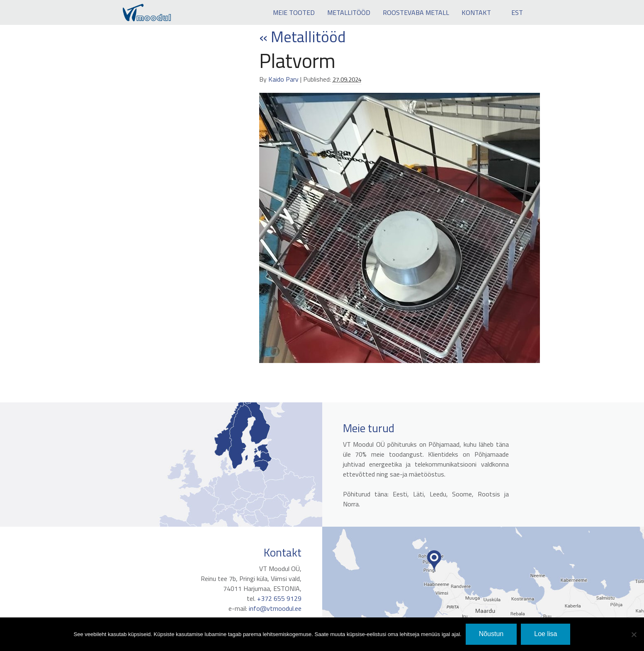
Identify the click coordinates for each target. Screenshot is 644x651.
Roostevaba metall (416, 12)
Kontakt (476, 12)
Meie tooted (294, 12)
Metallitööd (349, 12)
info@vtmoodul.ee (272, 608)
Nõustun (491, 634)
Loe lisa (546, 634)
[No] (634, 634)
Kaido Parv (283, 79)
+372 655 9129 (276, 598)
